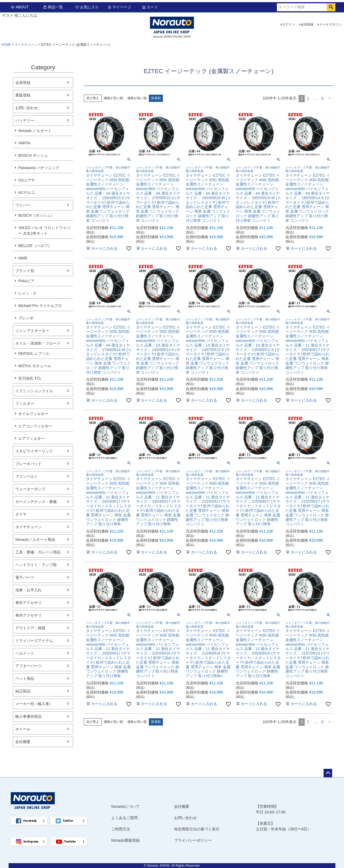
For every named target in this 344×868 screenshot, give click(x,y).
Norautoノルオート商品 (35, 540)
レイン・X (27, 293)
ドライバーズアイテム (34, 641)
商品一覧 (53, 7)
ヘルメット (25, 653)
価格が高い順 (137, 98)
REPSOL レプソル (34, 353)
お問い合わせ (27, 108)
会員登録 (307, 24)
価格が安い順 (113, 98)
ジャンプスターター (32, 331)
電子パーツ (25, 577)
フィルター (25, 403)
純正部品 (23, 691)
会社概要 (23, 742)
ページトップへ (328, 773)
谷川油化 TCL (30, 378)
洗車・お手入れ (28, 590)
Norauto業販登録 (126, 840)
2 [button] (308, 98)
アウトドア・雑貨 (30, 628)
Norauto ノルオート (35, 131)
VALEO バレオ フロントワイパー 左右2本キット (44, 231)
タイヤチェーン (26, 45)
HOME (6, 45)
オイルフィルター (33, 414)
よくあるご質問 (124, 818)
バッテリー (25, 120)
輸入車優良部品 (28, 716)
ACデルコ (26, 192)
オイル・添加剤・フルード (38, 343)
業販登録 (23, 95)
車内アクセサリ (28, 615)
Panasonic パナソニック (39, 168)
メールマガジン (331, 24)
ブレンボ (26, 318)
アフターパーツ (28, 666)
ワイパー (23, 205)
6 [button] (322, 98)
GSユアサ (27, 180)
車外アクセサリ (28, 603)
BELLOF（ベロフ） (35, 246)
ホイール (23, 729)
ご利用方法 (121, 829)
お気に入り (87, 7)
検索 (331, 7)
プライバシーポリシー (193, 840)
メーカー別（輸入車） (34, 704)
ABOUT (20, 7)
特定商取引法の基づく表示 (197, 829)
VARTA (24, 143)
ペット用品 (25, 678)
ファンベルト (27, 476)
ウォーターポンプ (30, 489)
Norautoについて (126, 806)
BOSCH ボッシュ (33, 155)
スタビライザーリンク (34, 451)
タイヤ (21, 514)
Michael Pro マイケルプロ (40, 306)
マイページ (119, 7)
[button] (329, 99)
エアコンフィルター (35, 426)
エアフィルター (31, 438)
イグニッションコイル (34, 391)
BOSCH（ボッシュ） (36, 215)
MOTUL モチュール (35, 366)
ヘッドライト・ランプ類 (36, 565)
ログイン (289, 24)
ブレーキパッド (28, 464)
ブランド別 (25, 271)
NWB (23, 258)
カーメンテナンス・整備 (36, 502)
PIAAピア (26, 281)
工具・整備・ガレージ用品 (38, 552)
